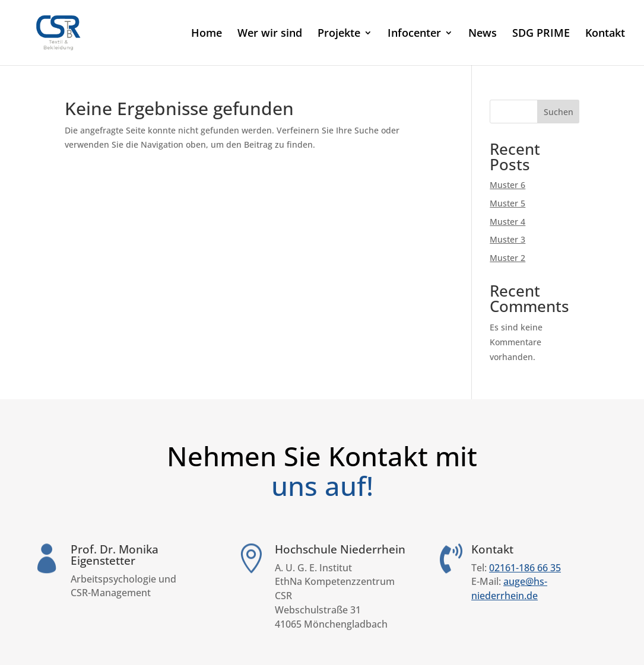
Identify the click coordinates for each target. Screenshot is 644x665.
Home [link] (207, 34)
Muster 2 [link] (507, 258)
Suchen (559, 112)
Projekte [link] (339, 34)
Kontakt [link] (605, 34)
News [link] (483, 34)
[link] (75, 32)
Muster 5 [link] (507, 203)
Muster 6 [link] (507, 185)
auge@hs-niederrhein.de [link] (509, 588)
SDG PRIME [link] (541, 34)
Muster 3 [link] (507, 239)
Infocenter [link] (414, 34)
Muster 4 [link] (507, 222)
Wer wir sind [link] (270, 34)
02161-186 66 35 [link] (525, 568)
